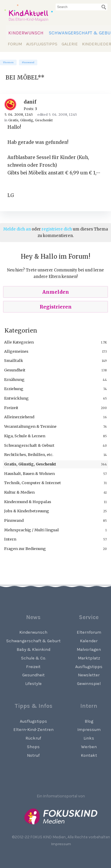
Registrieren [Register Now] (56, 307)
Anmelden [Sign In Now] (56, 292)
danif (30, 102)
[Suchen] (104, 7)
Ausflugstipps (42, 44)
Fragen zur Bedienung (25, 549)
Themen (8, 62)
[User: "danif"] (13, 104)
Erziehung (14, 389)
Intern (10, 539)
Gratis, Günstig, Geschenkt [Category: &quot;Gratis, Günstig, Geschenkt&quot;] (30, 120)
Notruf (33, 755)
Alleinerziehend (19, 417)
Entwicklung (16, 398)
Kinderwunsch (26, 33)
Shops (33, 747)
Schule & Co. (33, 658)
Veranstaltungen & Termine (30, 426)
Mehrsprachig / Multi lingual (32, 530)
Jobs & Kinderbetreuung (27, 511)
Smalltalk (14, 360)
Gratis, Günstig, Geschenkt (30, 464)
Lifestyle (33, 684)
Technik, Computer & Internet (33, 483)
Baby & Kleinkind (33, 650)
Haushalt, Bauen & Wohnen (29, 473)
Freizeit (11, 408)
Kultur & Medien (19, 492)
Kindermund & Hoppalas (28, 502)
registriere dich (57, 229)
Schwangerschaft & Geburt (29, 445)
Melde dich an (17, 229)
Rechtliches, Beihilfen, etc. (29, 454)
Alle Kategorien (19, 342)
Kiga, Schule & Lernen (25, 436)
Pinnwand (28, 62)
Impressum (61, 844)
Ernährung (14, 379)
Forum (15, 44)
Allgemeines (16, 351)
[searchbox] (82, 7)
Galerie (70, 44)
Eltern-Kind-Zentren (33, 730)
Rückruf (33, 738)
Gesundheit (15, 370)
